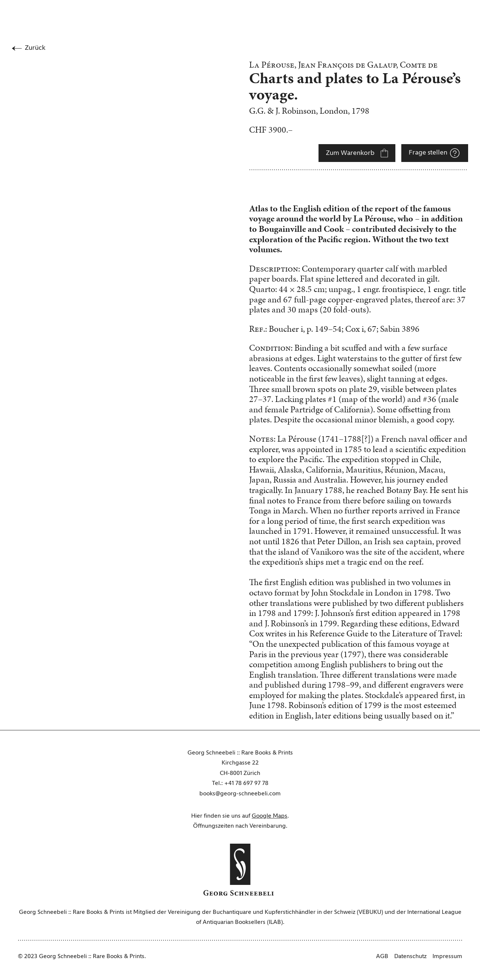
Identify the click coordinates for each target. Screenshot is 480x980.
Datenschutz (410, 957)
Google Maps (270, 816)
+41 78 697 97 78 (246, 783)
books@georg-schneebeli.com (240, 794)
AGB (382, 957)
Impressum (447, 957)
